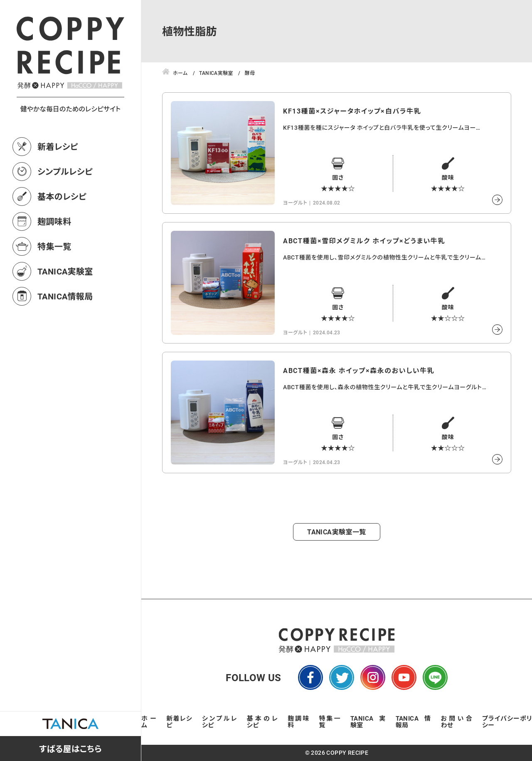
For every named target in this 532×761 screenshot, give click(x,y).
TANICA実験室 (65, 271)
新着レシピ (58, 146)
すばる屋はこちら (70, 749)
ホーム (149, 721)
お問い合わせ (456, 721)
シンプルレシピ (65, 171)
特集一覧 (54, 246)
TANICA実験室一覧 (336, 532)
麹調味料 (54, 221)
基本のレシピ (62, 196)
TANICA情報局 (65, 296)
